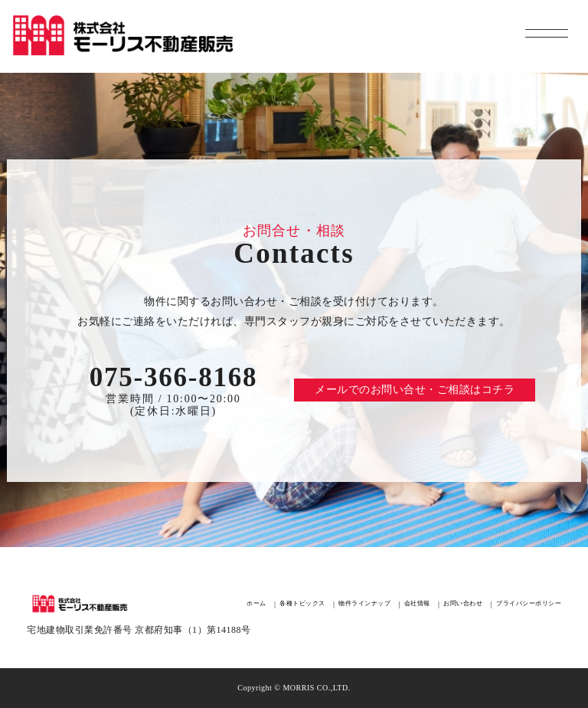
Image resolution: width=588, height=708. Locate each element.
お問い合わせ (463, 604)
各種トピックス (302, 604)
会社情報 (417, 604)
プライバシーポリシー (529, 604)
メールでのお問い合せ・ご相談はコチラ (415, 390)
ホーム (256, 604)
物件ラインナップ (364, 604)
